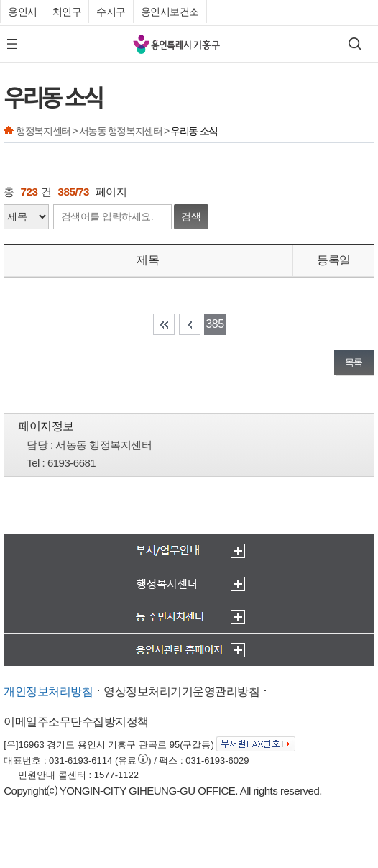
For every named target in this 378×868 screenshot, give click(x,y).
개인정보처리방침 (48, 691)
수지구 (111, 12)
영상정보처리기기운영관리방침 (181, 691)
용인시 (23, 12)
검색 (191, 216)
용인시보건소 (170, 12)
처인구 (67, 12)
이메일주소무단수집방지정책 (76, 722)
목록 (354, 362)
